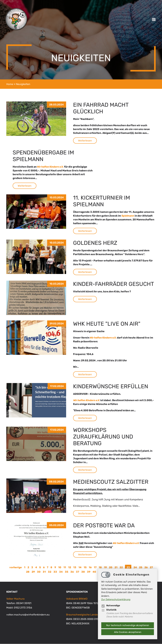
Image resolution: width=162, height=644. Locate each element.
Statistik (109, 609)
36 (72, 572)
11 (65, 567)
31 (44, 572)
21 (116, 567)
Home (10, 84)
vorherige (15, 567)
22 (121, 567)
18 (100, 567)
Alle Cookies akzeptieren (128, 632)
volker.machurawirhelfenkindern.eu (28, 615)
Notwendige (111, 605)
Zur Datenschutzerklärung (116, 599)
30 (39, 572)
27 (151, 567)
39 (89, 572)
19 (105, 567)
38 (83, 572)
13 (75, 567)
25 (141, 567)
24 (135, 567)
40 (94, 572)
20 (111, 567)
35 (67, 572)
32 (50, 572)
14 (80, 567)
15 (85, 567)
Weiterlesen (85, 141)
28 (28, 572)
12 (69, 567)
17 (95, 567)
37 (78, 572)
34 (61, 572)
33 (55, 572)
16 (90, 567)
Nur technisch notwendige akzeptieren (128, 625)
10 (60, 567)
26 (146, 567)
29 (33, 572)
